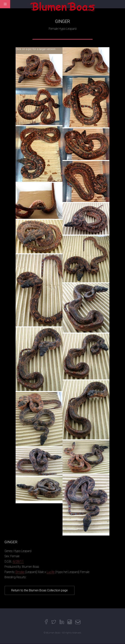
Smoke (20, 572)
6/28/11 (18, 561)
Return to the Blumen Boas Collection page (40, 590)
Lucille (51, 572)
